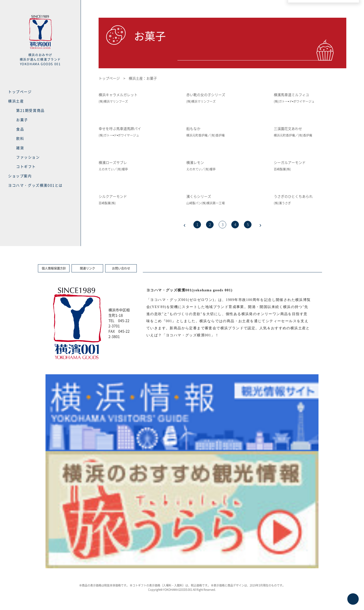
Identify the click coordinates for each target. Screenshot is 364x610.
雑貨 (20, 148)
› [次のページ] (260, 225)
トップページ (20, 92)
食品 (20, 129)
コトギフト (26, 166)
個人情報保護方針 (54, 268)
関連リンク (87, 268)
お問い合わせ (121, 268)
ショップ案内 (20, 176)
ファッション (28, 157)
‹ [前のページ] (185, 225)
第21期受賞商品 (30, 110)
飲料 (20, 138)
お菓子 (22, 120)
